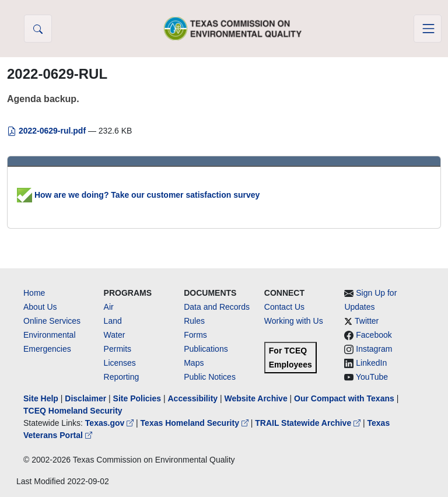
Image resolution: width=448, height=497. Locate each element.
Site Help (41, 398)
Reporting (122, 377)
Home (34, 293)
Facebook (374, 335)
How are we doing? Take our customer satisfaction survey (138, 195)
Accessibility (194, 398)
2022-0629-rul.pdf (48, 131)
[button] (38, 29)
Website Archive (256, 398)
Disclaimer (85, 398)
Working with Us (294, 321)
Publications (206, 349)
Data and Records (217, 307)
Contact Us (284, 307)
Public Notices (210, 377)
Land (113, 321)
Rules (194, 321)
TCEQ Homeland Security (73, 411)
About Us (40, 307)
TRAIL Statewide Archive (309, 423)
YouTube (372, 377)
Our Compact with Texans (344, 398)
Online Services (52, 321)
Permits (118, 349)
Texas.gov (111, 423)
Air (109, 307)
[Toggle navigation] (428, 29)
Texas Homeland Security (196, 423)
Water (115, 335)
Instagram (374, 349)
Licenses (120, 363)
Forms (195, 335)
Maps (194, 363)
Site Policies (137, 398)
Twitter (367, 321)
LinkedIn (371, 363)
